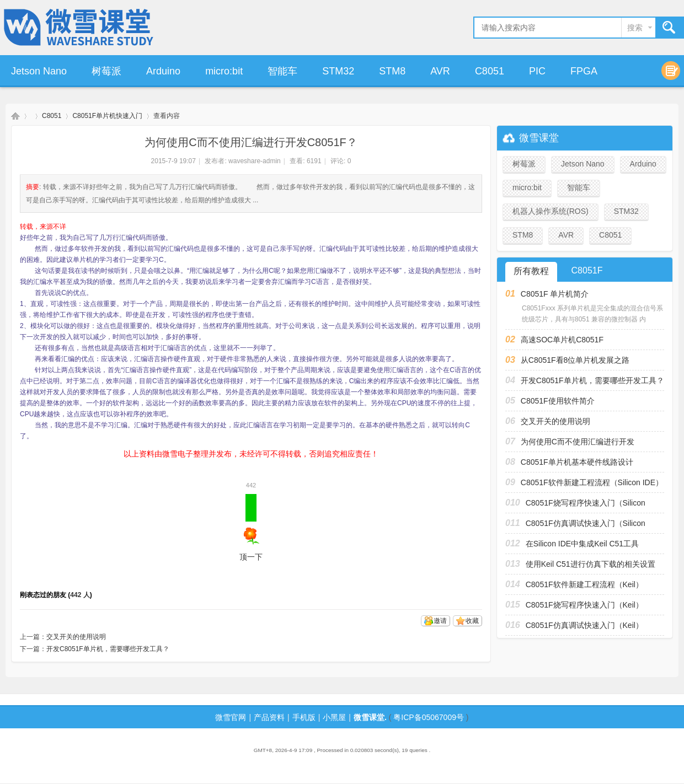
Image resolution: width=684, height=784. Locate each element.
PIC (537, 71)
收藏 (472, 621)
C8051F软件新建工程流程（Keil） (584, 584)
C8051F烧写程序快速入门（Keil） (584, 605)
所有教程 (531, 271)
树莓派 (106, 71)
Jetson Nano (39, 71)
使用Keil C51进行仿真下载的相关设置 (591, 564)
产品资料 (269, 717)
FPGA (584, 71)
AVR (440, 71)
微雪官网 (231, 717)
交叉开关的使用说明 (76, 637)
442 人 (80, 595)
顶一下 (251, 528)
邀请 (440, 621)
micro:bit (224, 71)
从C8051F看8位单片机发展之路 (575, 360)
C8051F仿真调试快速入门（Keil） (584, 625)
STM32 (338, 71)
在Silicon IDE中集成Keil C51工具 (582, 544)
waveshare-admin (255, 161)
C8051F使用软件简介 (558, 401)
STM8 (392, 71)
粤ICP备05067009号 (429, 717)
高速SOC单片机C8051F (562, 340)
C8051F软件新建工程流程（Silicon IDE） (592, 482)
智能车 (282, 71)
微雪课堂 (15, 116)
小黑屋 (334, 717)
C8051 (490, 71)
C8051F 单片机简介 (555, 294)
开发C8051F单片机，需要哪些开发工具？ (108, 649)
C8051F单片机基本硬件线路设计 (577, 462)
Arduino (163, 71)
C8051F (587, 270)
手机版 (304, 717)
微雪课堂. (370, 717)
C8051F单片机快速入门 (107, 116)
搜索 (635, 28)
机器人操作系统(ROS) (551, 211)
